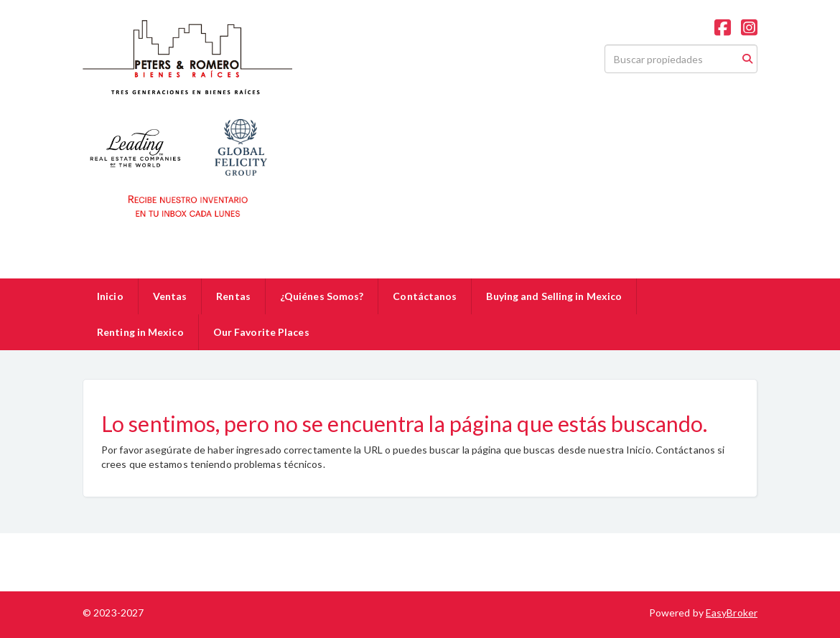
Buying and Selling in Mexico (554, 296)
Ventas (170, 296)
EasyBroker (732, 613)
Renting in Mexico (140, 332)
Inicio (110, 296)
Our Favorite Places (261, 332)
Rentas (233, 296)
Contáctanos (425, 296)
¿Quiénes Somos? (322, 296)
